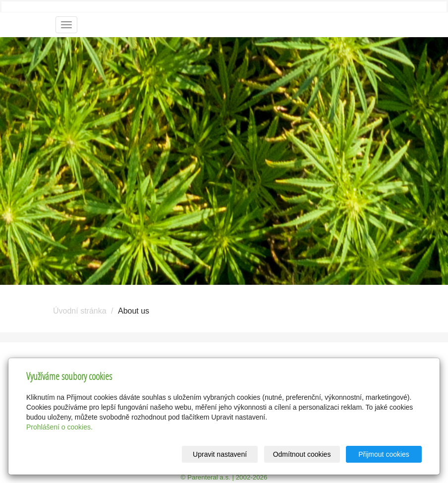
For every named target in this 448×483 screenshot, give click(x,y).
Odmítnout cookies (302, 454)
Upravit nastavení (220, 454)
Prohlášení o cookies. (59, 427)
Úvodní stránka (80, 311)
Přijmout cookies (384, 454)
